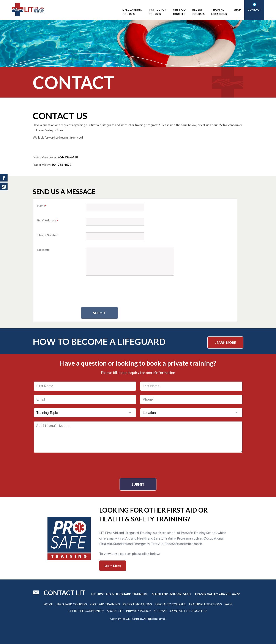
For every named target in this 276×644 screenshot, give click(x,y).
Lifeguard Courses (71, 604)
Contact (254, 7)
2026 (125, 619)
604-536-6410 (68, 157)
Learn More (225, 342)
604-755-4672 (61, 165)
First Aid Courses (179, 12)
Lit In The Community (86, 610)
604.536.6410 (180, 594)
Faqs (229, 604)
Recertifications (137, 604)
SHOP (237, 10)
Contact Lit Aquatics (189, 610)
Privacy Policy (139, 610)
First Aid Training (105, 604)
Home (48, 604)
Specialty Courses (170, 604)
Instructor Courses (157, 12)
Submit (106, 313)
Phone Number (47, 235)
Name (42, 206)
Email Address (48, 220)
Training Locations (219, 12)
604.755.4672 (229, 594)
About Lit (115, 610)
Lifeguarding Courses (132, 12)
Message (43, 250)
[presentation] (135, 292)
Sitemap (161, 610)
